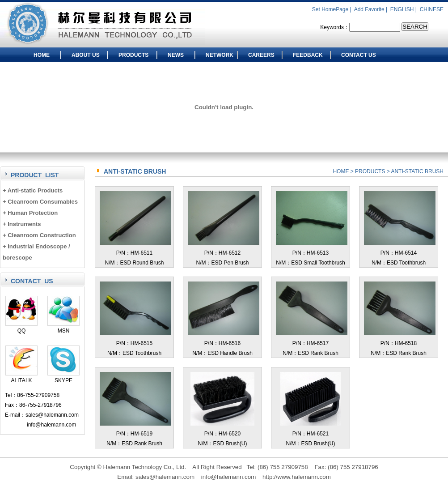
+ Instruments (22, 224)
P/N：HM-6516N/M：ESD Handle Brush (224, 343)
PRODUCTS (133, 55)
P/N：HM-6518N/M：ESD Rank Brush (400, 343)
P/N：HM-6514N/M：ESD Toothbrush (400, 253)
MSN (63, 327)
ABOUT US (86, 55)
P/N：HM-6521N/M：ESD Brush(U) (311, 434)
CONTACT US (359, 55)
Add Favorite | (372, 9)
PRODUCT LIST (35, 175)
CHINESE (432, 9)
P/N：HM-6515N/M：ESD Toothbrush (135, 343)
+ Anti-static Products (33, 190)
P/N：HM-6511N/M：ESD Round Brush (135, 253)
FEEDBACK (308, 55)
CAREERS (261, 55)
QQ (21, 327)
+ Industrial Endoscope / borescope (36, 252)
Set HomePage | (332, 9)
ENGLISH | (404, 9)
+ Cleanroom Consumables (40, 202)
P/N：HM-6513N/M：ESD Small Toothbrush (312, 253)
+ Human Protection (30, 213)
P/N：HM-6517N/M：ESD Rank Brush (312, 343)
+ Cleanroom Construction (39, 235)
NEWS (176, 55)
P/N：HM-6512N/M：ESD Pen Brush (224, 253)
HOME (42, 55)
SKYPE (63, 377)
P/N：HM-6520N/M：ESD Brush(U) (222, 434)
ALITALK (21, 377)
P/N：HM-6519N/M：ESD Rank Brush (135, 434)
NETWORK (220, 55)
